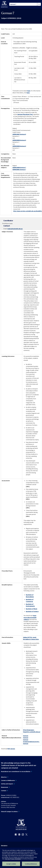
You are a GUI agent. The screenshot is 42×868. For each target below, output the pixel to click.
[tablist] (25, 4)
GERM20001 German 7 (19, 170)
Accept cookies (11, 864)
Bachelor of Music (32, 609)
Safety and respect (7, 784)
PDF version (11, 749)
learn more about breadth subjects (30, 617)
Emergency (4, 845)
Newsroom (5, 787)
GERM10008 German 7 (19, 167)
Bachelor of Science (32, 611)
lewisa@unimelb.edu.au (15, 229)
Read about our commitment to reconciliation (16, 771)
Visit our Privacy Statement (13, 859)
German (26, 736)
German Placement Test (25, 114)
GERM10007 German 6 (19, 134)
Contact (4, 791)
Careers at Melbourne (8, 780)
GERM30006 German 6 (19, 146)
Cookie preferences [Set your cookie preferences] (31, 864)
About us (4, 777)
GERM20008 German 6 (19, 140)
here (29, 91)
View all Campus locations (9, 811)
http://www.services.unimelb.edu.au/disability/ (28, 211)
